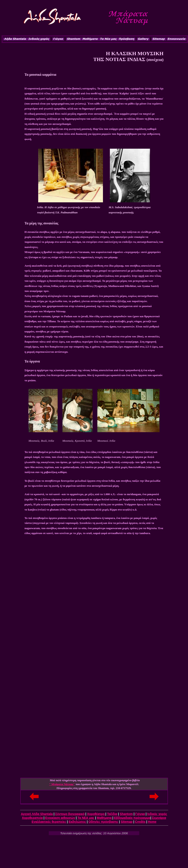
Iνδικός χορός (157, 814)
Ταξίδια (112, 814)
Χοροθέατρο (96, 814)
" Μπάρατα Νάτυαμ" (62, 784)
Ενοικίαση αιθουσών (60, 818)
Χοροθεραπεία (32, 818)
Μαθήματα (105, 818)
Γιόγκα (140, 814)
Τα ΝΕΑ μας (86, 818)
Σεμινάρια (159, 818)
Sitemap (126, 822)
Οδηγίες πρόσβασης (103, 822)
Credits (140, 822)
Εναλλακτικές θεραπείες (49, 822)
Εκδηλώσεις (77, 822)
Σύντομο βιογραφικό (70, 814)
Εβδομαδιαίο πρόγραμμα (132, 818)
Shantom (126, 814)
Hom (151, 822)
